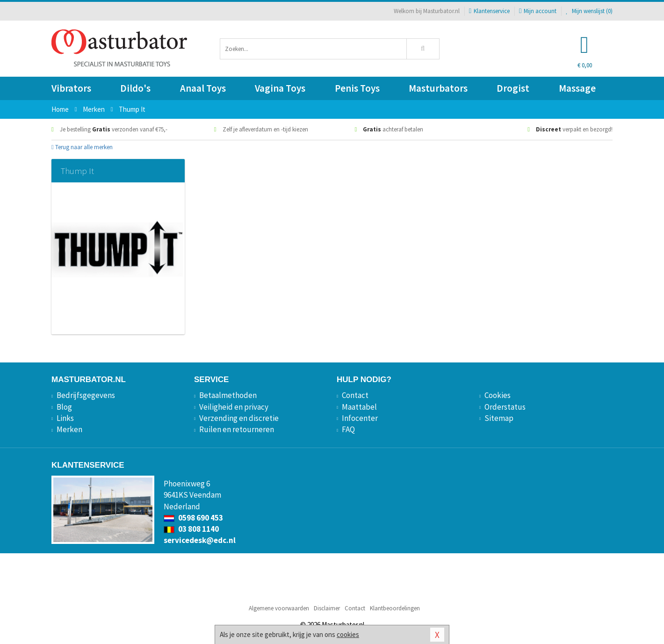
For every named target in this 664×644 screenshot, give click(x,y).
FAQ (348, 429)
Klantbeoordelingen (395, 608)
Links (65, 418)
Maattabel (359, 407)
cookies (348, 634)
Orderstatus (505, 407)
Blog (64, 407)
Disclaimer (327, 608)
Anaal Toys (203, 88)
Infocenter (360, 418)
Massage (577, 88)
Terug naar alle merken (82, 147)
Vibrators (71, 88)
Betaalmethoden (228, 395)
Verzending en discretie (239, 418)
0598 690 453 (193, 518)
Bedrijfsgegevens (86, 395)
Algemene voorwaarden (279, 608)
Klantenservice (489, 11)
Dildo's (135, 88)
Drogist (513, 88)
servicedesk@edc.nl (200, 540)
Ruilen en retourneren (237, 429)
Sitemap (499, 418)
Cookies (498, 395)
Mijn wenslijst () (589, 11)
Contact (355, 395)
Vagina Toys (280, 88)
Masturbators (438, 88)
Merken (69, 429)
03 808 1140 (191, 529)
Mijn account (538, 11)
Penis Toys (357, 88)
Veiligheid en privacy (234, 407)
